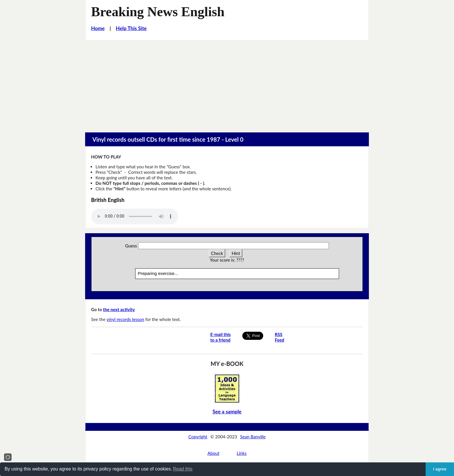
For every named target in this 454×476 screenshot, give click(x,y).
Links (241, 453)
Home (98, 28)
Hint (236, 253)
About (213, 453)
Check (217, 253)
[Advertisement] (227, 83)
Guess (131, 246)
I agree (440, 469)
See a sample (227, 412)
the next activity (119, 309)
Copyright (198, 437)
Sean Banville (253, 437)
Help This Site (131, 28)
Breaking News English (158, 12)
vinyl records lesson (125, 319)
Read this (183, 469)
